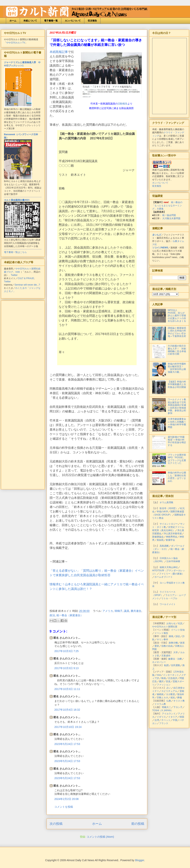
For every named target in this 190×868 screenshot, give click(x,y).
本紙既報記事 (59, 52)
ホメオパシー (159, 662)
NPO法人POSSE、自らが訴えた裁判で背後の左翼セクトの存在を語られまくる (177, 316)
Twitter (14, 275)
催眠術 (160, 694)
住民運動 (176, 665)
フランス (164, 723)
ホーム (13, 21)
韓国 (182, 717)
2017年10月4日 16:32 (67, 710)
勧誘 (166, 665)
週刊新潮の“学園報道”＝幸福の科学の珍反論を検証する (177, 441)
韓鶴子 (119, 611)
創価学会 (170, 540)
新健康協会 (158, 537)
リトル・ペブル (169, 598)
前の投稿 (138, 824)
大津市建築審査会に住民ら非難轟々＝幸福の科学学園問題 (177, 423)
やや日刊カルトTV (16, 43)
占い (169, 688)
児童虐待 (166, 656)
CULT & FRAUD (26, 278)
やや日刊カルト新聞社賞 (165, 627)
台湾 (157, 720)
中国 (175, 720)
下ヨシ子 (178, 707)
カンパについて (73, 21)
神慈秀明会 (172, 537)
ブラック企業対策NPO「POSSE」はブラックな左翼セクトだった (177, 459)
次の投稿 (56, 824)
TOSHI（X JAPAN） (163, 710)
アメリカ (108, 611)
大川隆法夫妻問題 (171, 218)
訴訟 (178, 636)
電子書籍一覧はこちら (15, 252)
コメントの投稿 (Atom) (100, 837)
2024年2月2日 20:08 (66, 799)
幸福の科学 (162, 512)
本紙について (30, 21)
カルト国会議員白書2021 (17, 200)
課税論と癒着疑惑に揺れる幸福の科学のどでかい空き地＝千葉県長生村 (177, 332)
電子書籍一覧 (51, 21)
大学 (176, 652)
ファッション (164, 685)
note (18, 272)
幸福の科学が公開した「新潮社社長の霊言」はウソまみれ (177, 477)
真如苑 (160, 540)
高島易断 (164, 546)
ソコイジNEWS (160, 248)
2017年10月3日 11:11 (67, 689)
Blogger (140, 860)
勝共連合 (136, 611)
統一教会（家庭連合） (70, 615)
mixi (159, 675)
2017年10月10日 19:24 (68, 727)
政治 (52, 615)
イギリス (161, 717)
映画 (164, 678)
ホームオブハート (164, 577)
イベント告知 (178, 630)
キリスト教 (179, 701)
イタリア (173, 717)
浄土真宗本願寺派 (173, 534)
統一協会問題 (169, 215)
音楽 (168, 681)
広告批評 (173, 678)
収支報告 (92, 21)
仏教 (169, 701)
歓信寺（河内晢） (169, 508)
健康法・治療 (175, 659)
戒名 (173, 698)
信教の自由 (167, 646)
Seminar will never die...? (27, 285)
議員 (127, 611)
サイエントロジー (169, 524)
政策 (182, 643)
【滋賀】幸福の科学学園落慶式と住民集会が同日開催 (177, 384)
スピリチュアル (169, 691)
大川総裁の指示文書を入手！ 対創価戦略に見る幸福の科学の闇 (177, 350)
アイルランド (169, 714)
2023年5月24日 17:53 (67, 744)
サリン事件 (162, 640)
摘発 (171, 636)
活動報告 (123, 104)
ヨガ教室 (170, 694)
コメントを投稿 (64, 807)
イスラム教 (160, 704)
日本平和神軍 (173, 561)
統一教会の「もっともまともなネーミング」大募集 (167, 206)
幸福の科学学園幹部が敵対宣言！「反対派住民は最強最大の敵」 (177, 368)
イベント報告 (161, 633)
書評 (161, 681)
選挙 (157, 646)
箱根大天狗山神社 (169, 567)
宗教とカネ (162, 698)
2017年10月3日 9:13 (66, 668)
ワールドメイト (168, 604)
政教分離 (173, 643)
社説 (180, 623)
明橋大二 (166, 707)
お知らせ (171, 623)
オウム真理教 (166, 502)
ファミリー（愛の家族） (172, 574)
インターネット (171, 675)
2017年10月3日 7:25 (66, 651)
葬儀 (180, 698)
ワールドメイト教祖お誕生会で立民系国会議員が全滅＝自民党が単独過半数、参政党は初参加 (177, 406)
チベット (166, 720)
